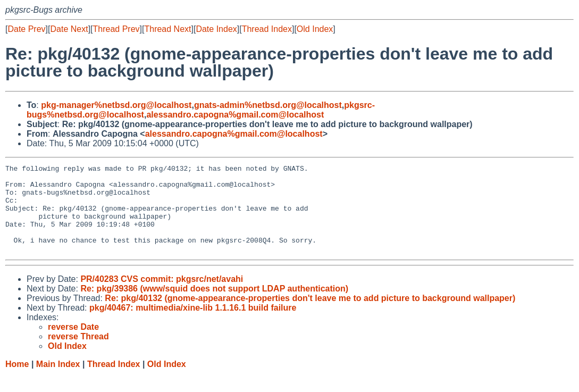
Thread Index (267, 29)
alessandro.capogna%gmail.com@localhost (235, 115)
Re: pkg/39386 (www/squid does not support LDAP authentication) (214, 306)
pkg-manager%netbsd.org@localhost (116, 105)
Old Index (315, 29)
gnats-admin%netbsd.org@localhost (268, 105)
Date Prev (26, 29)
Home (17, 382)
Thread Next (167, 29)
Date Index (216, 29)
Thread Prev (116, 29)
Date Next (69, 29)
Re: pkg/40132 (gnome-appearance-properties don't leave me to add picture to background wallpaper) (310, 316)
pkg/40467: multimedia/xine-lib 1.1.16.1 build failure (193, 325)
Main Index (58, 382)
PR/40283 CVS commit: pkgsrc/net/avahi (162, 297)
